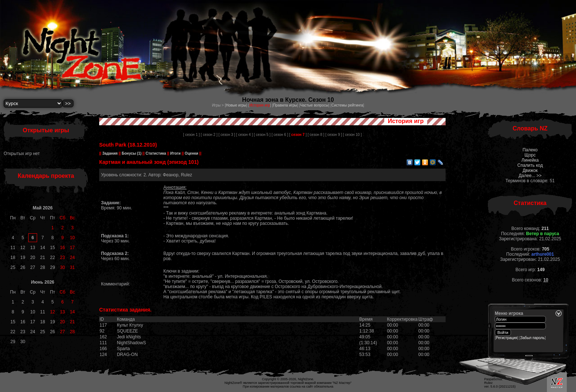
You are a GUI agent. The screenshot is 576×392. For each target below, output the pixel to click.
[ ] (298, 135)
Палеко (530, 150)
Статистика (156, 153)
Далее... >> (530, 176)
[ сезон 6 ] (280, 135)
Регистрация (507, 338)
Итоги (176, 153)
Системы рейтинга (347, 105)
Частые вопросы (314, 105)
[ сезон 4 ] (244, 135)
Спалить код (530, 165)
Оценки (191, 153)
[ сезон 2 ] (209, 135)
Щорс (530, 155)
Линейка (530, 160)
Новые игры (236, 105)
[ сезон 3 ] (227, 135)
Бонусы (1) (131, 153)
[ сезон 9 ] (334, 135)
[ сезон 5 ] (262, 135)
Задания (110, 153)
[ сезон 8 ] (316, 135)
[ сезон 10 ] (352, 135)
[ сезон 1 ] (191, 135)
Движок (530, 170)
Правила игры (285, 105)
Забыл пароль (533, 338)
